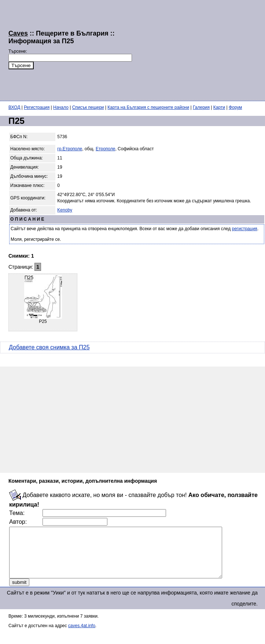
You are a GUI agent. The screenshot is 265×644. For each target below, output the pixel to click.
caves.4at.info (82, 636)
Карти (219, 107)
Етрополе (105, 149)
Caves (18, 33)
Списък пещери (88, 107)
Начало (61, 107)
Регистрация (37, 107)
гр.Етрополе (70, 149)
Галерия (201, 107)
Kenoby (65, 210)
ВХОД (14, 107)
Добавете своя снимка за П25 (49, 347)
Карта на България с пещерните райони (148, 107)
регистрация (245, 229)
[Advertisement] (182, 49)
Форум (235, 107)
